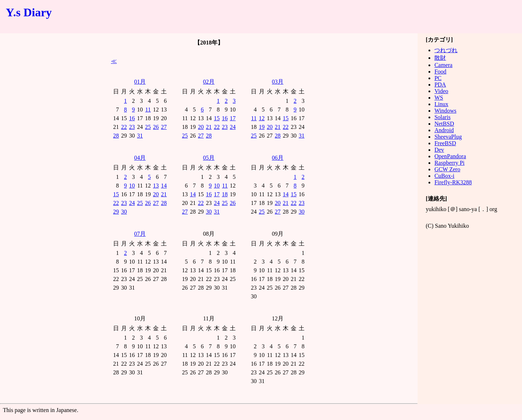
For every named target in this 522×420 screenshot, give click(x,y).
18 (225, 194)
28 (116, 136)
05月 (209, 158)
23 (132, 127)
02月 (209, 82)
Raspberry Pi (449, 163)
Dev (439, 150)
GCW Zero (447, 169)
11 (148, 110)
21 (209, 127)
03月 (278, 82)
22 (124, 127)
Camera (443, 65)
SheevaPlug (448, 137)
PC (438, 78)
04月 (140, 158)
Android (444, 130)
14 (164, 186)
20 (201, 127)
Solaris (442, 117)
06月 (278, 158)
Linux (441, 104)
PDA (440, 85)
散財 (440, 58)
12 (262, 118)
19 (262, 127)
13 (156, 186)
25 (148, 127)
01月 (140, 82)
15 (217, 118)
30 (124, 212)
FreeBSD (445, 143)
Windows (445, 111)
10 (132, 186)
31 (140, 136)
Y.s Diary (29, 12)
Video (441, 91)
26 (156, 127)
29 (116, 212)
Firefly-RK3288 (453, 182)
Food (440, 72)
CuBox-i (444, 176)
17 (233, 118)
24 (233, 127)
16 (132, 118)
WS (439, 98)
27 (164, 127)
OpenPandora (450, 156)
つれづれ (446, 50)
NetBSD (444, 124)
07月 (140, 234)
